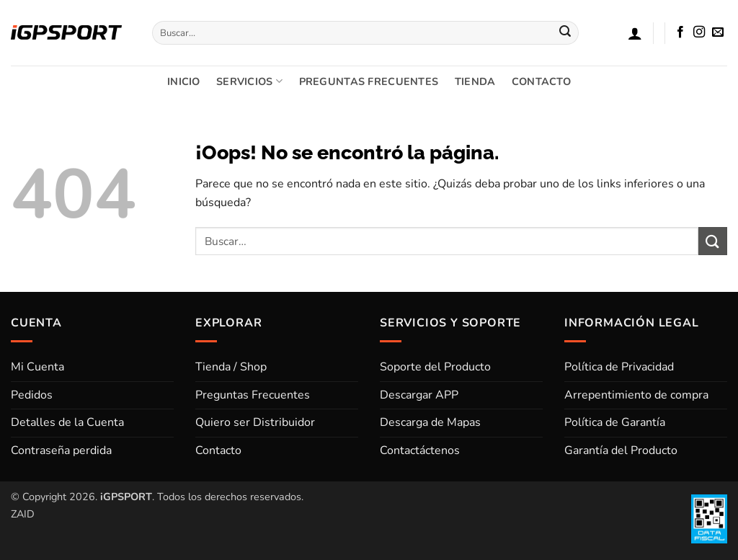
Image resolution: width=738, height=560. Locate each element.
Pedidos (32, 395)
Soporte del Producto (435, 367)
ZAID (23, 514)
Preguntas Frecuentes (253, 395)
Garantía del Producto (621, 450)
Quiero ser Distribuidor (255, 422)
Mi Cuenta (37, 367)
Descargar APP (419, 395)
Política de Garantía (615, 422)
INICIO (184, 81)
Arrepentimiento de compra (636, 395)
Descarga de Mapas (430, 422)
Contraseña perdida (61, 450)
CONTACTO (541, 81)
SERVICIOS (249, 81)
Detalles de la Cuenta (67, 422)
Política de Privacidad (619, 367)
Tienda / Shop (231, 367)
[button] (635, 33)
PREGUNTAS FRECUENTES (369, 81)
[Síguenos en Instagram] (699, 32)
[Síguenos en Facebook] (680, 32)
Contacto (218, 450)
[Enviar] (565, 33)
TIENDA (475, 81)
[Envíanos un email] (718, 32)
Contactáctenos (420, 450)
